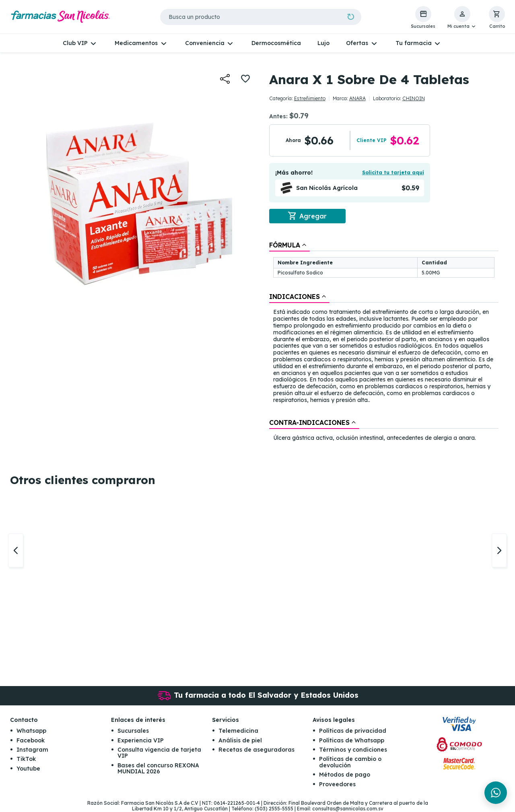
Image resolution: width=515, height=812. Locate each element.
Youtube (28, 769)
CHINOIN (414, 98)
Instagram (32, 750)
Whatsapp (31, 731)
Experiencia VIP (141, 740)
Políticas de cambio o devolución (350, 762)
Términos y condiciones (353, 750)
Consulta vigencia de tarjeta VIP (159, 753)
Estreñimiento (310, 98)
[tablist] (384, 342)
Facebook (31, 740)
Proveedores (337, 784)
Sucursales (133, 731)
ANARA (357, 98)
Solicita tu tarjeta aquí (393, 172)
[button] (462, 18)
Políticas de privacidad (353, 731)
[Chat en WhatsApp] (496, 793)
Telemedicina (238, 731)
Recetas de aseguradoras (256, 750)
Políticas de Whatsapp (352, 740)
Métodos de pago (345, 775)
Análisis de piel (240, 740)
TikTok (26, 759)
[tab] (289, 245)
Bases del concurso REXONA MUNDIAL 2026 (158, 768)
